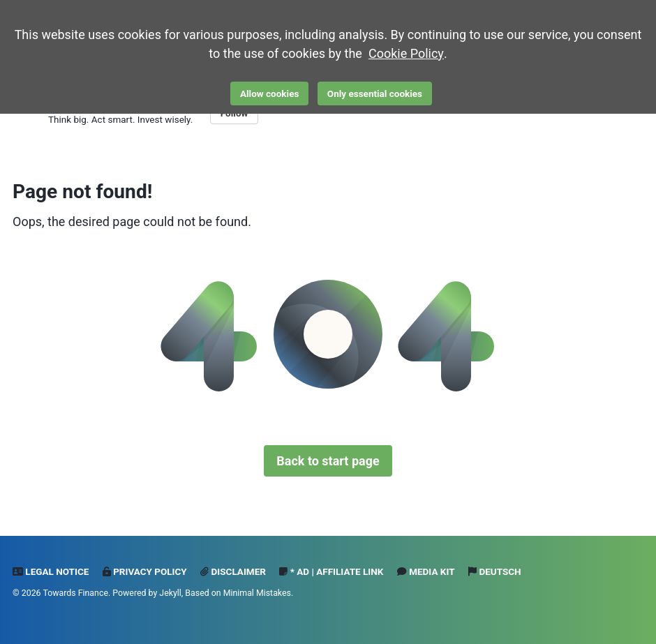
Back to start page (328, 461)
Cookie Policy (406, 53)
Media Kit (426, 571)
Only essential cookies (375, 93)
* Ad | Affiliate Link (331, 571)
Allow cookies (269, 93)
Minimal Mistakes (257, 593)
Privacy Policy (145, 571)
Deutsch (495, 571)
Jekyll (170, 593)
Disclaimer (233, 571)
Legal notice (51, 571)
